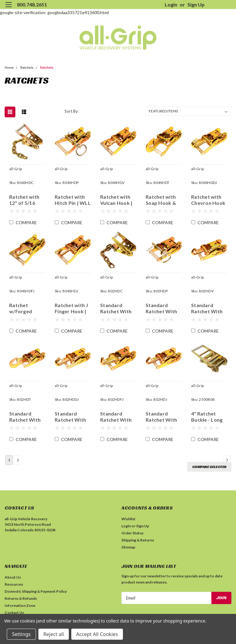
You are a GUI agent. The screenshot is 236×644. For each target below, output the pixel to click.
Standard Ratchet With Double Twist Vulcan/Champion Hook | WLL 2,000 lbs (209, 308)
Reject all (54, 634)
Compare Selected (209, 467)
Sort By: (72, 111)
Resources (14, 584)
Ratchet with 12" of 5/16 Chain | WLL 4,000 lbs (24, 200)
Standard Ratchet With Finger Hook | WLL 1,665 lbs (162, 417)
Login (171, 4)
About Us (13, 577)
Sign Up (196, 4)
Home (9, 68)
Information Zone (20, 605)
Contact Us (14, 613)
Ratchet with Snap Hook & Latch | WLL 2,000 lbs (161, 200)
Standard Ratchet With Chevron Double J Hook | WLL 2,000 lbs (73, 417)
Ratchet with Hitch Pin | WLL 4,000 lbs (73, 200)
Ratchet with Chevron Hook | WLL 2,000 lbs (209, 200)
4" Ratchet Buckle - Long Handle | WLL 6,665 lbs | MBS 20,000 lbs (209, 417)
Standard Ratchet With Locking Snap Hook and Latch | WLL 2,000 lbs (25, 417)
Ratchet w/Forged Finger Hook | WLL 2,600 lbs (26, 308)
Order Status (132, 533)
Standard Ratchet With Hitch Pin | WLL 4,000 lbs (164, 308)
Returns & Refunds (21, 598)
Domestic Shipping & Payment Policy (36, 591)
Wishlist (128, 519)
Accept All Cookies (97, 634)
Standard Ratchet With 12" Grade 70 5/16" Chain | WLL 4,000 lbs (116, 308)
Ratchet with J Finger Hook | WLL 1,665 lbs (71, 308)
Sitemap (128, 547)
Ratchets (27, 68)
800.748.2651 (32, 4)
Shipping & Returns (138, 540)
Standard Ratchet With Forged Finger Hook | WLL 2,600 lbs (116, 417)
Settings (21, 634)
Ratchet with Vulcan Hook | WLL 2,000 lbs (116, 200)
